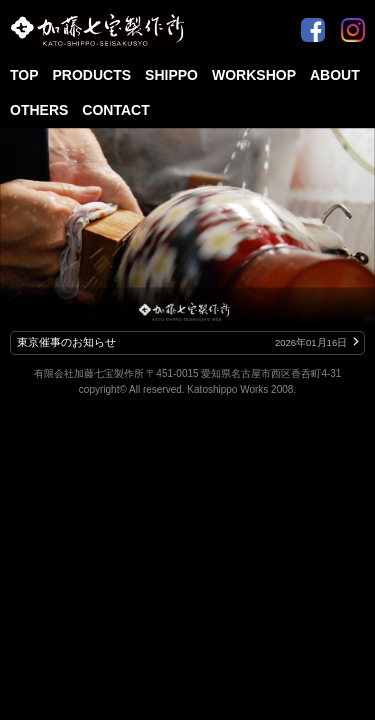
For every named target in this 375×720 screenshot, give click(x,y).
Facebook (312, 22)
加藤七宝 (97, 30)
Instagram (353, 22)
